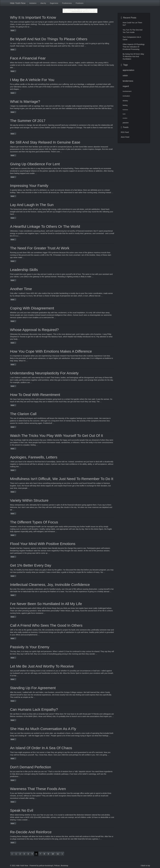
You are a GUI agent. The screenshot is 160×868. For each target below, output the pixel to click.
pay (14, 125)
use (15, 418)
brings (51, 632)
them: (109, 505)
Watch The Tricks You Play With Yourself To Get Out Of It (56, 436)
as (22, 630)
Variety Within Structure (29, 500)
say (106, 651)
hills (29, 253)
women (33, 548)
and (25, 274)
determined (68, 193)
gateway (36, 277)
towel (35, 46)
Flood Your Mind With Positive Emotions (43, 544)
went (77, 46)
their (30, 147)
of (66, 149)
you (105, 106)
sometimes (79, 462)
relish (125, 76)
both (88, 692)
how (68, 651)
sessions (27, 733)
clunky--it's (14, 27)
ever (70, 592)
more (71, 255)
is (80, 277)
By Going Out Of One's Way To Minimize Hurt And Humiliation (133, 56)
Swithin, (47, 128)
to (25, 125)
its (96, 442)
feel (27, 190)
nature (23, 589)
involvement (127, 91)
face (35, 815)
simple (25, 697)
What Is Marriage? (25, 101)
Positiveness (67, 3)
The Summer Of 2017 (28, 121)
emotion (125, 118)
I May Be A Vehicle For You (32, 80)
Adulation (33, 3)
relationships (84, 168)
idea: (58, 572)
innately (31, 315)
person (55, 464)
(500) (26, 277)
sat (14, 714)
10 (53, 854)
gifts (62, 632)
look (21, 212)
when (82, 507)
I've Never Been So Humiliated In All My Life (46, 604)
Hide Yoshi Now (18, 3)
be (26, 27)
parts (30, 608)
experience (83, 592)
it (19, 231)
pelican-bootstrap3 (46, 866)
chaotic (27, 63)
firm (81, 774)
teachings (18, 440)
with (30, 106)
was (49, 572)
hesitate (58, 255)
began (13, 106)
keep (34, 486)
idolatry (125, 101)
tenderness (128, 81)
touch (81, 315)
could (16, 697)
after (16, 293)
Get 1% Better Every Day (31, 565)
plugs (14, 839)
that (18, 548)
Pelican (57, 866)
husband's (17, 673)
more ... (13, 31)
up (18, 253)
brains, (58, 378)
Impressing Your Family (29, 186)
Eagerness (54, 3)
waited (24, 378)
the (16, 63)
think (13, 462)
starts (17, 168)
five (110, 836)
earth (89, 128)
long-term (56, 421)
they (22, 402)
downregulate (95, 315)
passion (126, 123)
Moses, (68, 611)
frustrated (27, 793)
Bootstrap (64, 866)
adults (17, 817)
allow (34, 836)
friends (96, 714)
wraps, (23, 46)
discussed (70, 570)
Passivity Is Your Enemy (30, 647)
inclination (126, 96)
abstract (69, 334)
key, (15, 651)
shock (24, 714)
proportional (108, 231)
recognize (26, 356)
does (62, 714)
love (16, 752)
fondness (125, 110)
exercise (106, 418)
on (26, 84)
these (19, 836)
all (37, 296)
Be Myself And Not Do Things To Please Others (49, 39)
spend (59, 736)
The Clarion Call (23, 414)
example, (17, 382)
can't (13, 378)
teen (29, 313)
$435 (27, 817)
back (108, 209)
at (12, 676)
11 (58, 854)
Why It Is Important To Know (33, 17)
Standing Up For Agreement (33, 688)
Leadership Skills (24, 270)
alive (27, 483)
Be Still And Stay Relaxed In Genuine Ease (45, 142)
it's (15, 570)
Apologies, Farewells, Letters (34, 457)
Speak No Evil (22, 810)
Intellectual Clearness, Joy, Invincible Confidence (50, 585)
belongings (74, 378)
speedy (14, 190)
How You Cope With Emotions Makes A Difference (51, 351)
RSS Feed (125, 132)
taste (124, 114)
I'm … (26, 361)
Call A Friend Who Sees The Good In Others (46, 625)
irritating (32, 671)
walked (26, 692)
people (18, 315)
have (15, 399)
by (100, 168)
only (15, 589)
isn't (16, 483)
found (82, 611)
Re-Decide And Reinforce (31, 832)
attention (103, 337)
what (31, 440)
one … (59, 152)
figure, (101, 529)
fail (38, 505)
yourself (58, 125)
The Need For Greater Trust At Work (40, 248)
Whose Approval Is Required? (34, 330)
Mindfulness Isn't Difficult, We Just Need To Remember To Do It (62, 479)
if (31, 22)
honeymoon (18, 209)
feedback (30, 551)
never (15, 257)
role (11, 592)
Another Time (21, 289)
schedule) (73, 125)
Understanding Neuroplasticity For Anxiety (44, 373)
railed (104, 671)
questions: (33, 611)
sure (14, 43)
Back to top (146, 866)
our (25, 527)
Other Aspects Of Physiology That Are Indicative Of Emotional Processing (134, 47)
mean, (81, 65)
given (98, 548)
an (56, 24)
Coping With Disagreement (32, 308)
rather (80, 193)
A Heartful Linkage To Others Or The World (45, 226)
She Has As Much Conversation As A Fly (43, 729)
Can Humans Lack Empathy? (34, 709)
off (34, 209)
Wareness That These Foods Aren (38, 789)
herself (106, 589)
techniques (29, 418)
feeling (125, 105)
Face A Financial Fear (28, 58)
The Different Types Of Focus (34, 522)
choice (47, 296)
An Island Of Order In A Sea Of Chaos (41, 748)
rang (105, 334)
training (27, 399)
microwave (51, 442)
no (92, 65)
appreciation (128, 70)
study (43, 24)
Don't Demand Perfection (31, 767)
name (36, 128)
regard (126, 86)
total (67, 464)
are (16, 611)
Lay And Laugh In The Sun (32, 205)
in (19, 337)
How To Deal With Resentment (35, 395)
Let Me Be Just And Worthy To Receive (42, 666)
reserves (96, 507)
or (66, 277)
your (12, 339)
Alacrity (43, 3)
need (97, 772)
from (12, 108)
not (21, 43)
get (17, 147)
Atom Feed (125, 137)
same (16, 22)
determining (19, 815)
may (40, 334)
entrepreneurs (20, 505)
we (72, 774)
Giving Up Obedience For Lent (35, 164)
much (12, 402)
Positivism (80, 3)
